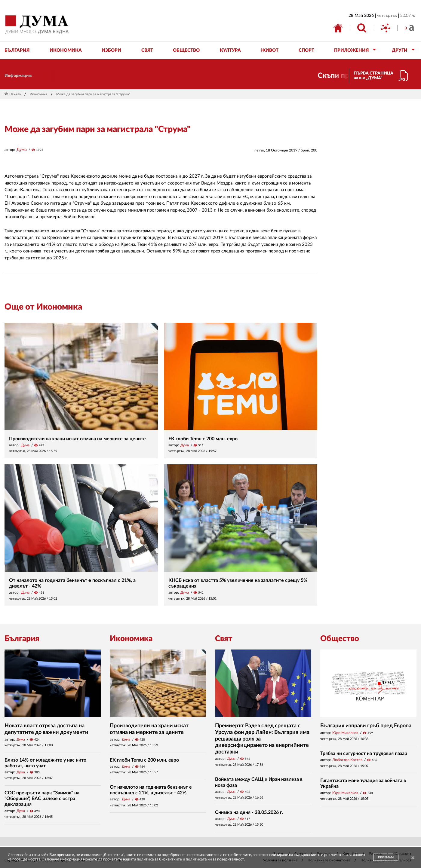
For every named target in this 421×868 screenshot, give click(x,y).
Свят (224, 639)
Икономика (38, 94)
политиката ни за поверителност (215, 859)
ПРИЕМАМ (386, 857)
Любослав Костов (347, 760)
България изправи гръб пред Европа (366, 726)
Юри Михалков (345, 733)
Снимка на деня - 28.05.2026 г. (249, 812)
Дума (22, 150)
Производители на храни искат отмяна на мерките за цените (77, 439)
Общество (340, 639)
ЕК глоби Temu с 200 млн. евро (203, 439)
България (22, 639)
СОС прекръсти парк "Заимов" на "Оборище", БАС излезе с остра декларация (42, 799)
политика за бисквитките (159, 859)
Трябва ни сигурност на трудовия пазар (364, 753)
